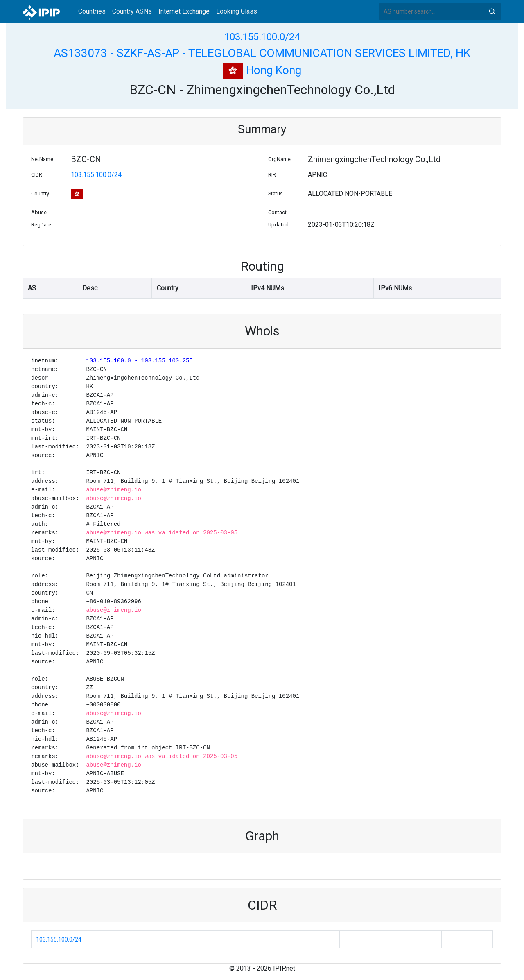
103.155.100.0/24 (262, 37)
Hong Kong (262, 70)
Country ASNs (132, 11)
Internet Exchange (184, 11)
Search (492, 11)
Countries (92, 11)
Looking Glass (237, 11)
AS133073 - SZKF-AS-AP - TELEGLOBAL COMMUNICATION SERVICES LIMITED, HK (262, 53)
